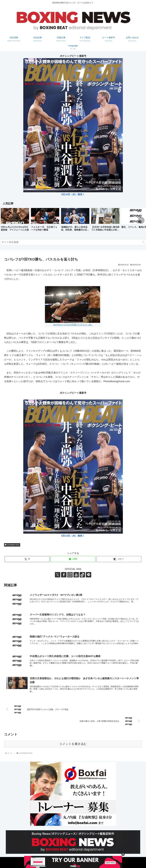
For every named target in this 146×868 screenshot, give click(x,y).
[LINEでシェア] (73, 559)
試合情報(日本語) (12, 545)
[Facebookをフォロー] (64, 575)
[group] (15, 221)
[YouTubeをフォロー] (76, 575)
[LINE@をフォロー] (89, 575)
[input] (73, 242)
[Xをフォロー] (58, 575)
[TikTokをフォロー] (82, 575)
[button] (141, 220)
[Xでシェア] (27, 559)
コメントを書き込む (73, 744)
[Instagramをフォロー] (70, 575)
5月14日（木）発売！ (73, 194)
